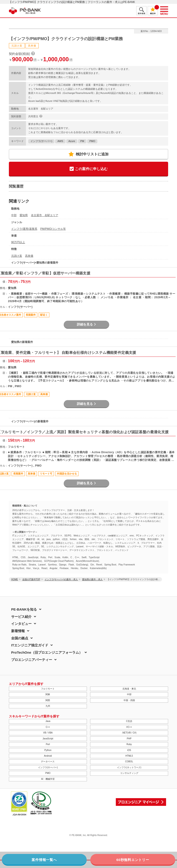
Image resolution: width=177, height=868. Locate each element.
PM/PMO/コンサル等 (53, 229)
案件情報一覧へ (44, 860)
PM (82, 141)
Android (48, 756)
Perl (48, 744)
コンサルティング (129, 773)
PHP (129, 739)
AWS (60, 141)
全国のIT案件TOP (31, 579)
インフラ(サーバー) (41, 141)
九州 (48, 706)
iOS (129, 750)
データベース (48, 762)
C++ (48, 727)
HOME (15, 579)
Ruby (129, 744)
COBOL (129, 762)
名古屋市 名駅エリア (45, 215)
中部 (14, 215)
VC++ (129, 727)
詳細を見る (86, 324)
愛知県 (24, 215)
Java (48, 721)
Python (48, 750)
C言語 (129, 721)
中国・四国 (129, 700)
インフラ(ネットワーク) (129, 767)
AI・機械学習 (48, 779)
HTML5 (129, 756)
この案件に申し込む (89, 169)
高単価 (29, 256)
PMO (92, 141)
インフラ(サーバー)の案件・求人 (61, 579)
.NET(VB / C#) (129, 733)
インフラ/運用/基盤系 (24, 229)
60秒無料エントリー (133, 860)
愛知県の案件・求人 (92, 579)
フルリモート (48, 689)
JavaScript (48, 739)
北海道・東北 (129, 689)
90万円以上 (18, 242)
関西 (48, 700)
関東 (48, 694)
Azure (72, 141)
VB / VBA (48, 733)
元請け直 (17, 256)
